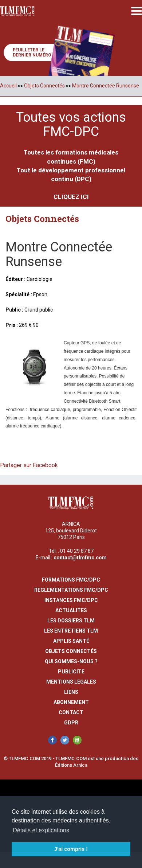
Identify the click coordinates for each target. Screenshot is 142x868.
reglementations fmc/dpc (71, 590)
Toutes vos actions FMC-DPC (71, 125)
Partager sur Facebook (29, 465)
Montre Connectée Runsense (106, 86)
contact (71, 712)
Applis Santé (71, 641)
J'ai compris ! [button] (71, 849)
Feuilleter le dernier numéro (32, 52)
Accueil (8, 86)
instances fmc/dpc (71, 600)
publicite (71, 672)
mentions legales (71, 682)
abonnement (71, 702)
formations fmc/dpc (71, 580)
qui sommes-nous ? (71, 661)
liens (71, 692)
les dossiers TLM (71, 621)
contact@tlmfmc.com (80, 558)
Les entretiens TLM (71, 631)
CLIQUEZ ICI (71, 197)
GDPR (71, 723)
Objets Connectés (44, 86)
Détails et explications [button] (41, 830)
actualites (71, 610)
